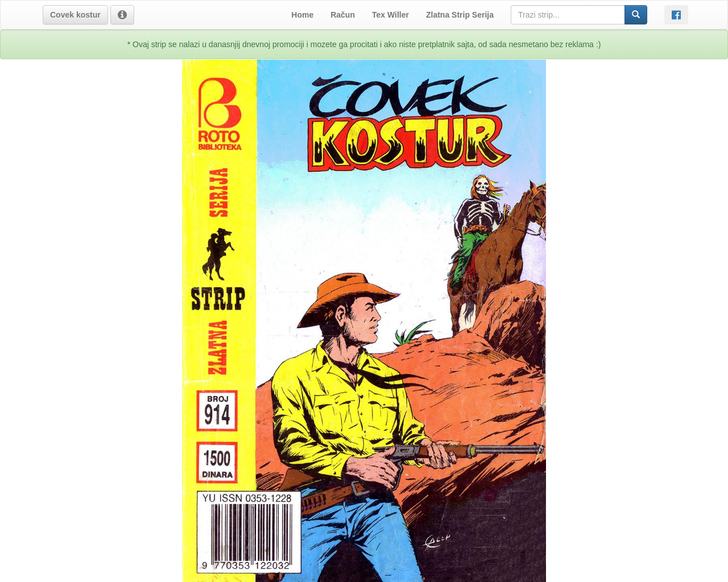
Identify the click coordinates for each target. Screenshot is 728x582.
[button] (75, 15)
